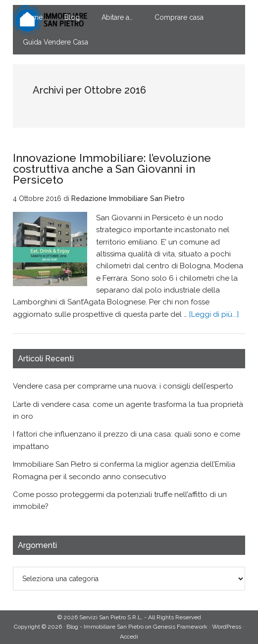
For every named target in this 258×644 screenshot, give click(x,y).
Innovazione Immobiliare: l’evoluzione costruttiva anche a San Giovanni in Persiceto (112, 169)
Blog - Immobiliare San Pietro (105, 627)
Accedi (129, 637)
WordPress (227, 627)
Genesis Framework (180, 627)
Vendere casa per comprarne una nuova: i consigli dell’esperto (123, 386)
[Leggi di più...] (214, 314)
